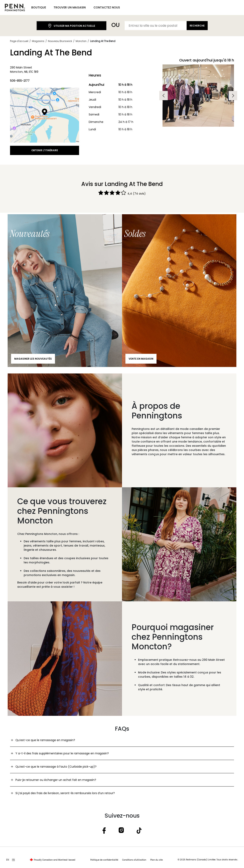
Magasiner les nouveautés (33, 359)
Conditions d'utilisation (134, 860)
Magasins (38, 41)
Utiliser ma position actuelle (71, 26)
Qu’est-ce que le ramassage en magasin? (45, 740)
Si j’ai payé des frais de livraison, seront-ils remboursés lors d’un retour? (65, 793)
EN (8, 860)
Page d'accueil (19, 41)
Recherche (197, 26)
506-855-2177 (20, 81)
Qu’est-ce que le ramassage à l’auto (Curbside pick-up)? (56, 767)
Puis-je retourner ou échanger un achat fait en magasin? (56, 780)
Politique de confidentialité (104, 860)
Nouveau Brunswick (60, 41)
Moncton (81, 41)
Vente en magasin (141, 359)
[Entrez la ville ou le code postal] (156, 26)
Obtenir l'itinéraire (45, 150)
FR (13, 860)
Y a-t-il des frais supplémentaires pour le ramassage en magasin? (62, 753)
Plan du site (157, 860)
